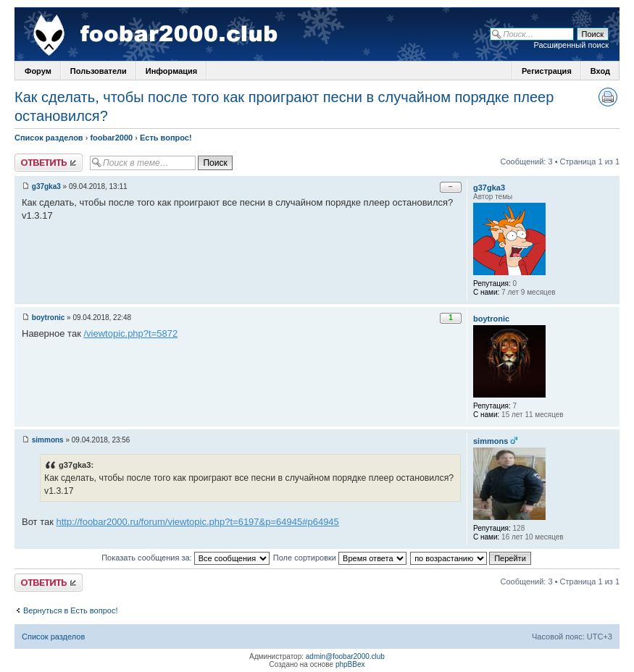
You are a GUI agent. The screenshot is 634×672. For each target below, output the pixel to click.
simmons (48, 440)
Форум (38, 71)
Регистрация (547, 71)
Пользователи (99, 71)
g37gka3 (46, 186)
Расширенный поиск (571, 45)
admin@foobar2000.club (345, 656)
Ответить (49, 163)
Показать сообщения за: (185, 558)
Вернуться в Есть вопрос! (70, 610)
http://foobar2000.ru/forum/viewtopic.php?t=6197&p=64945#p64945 (198, 522)
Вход (600, 71)
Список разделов (49, 138)
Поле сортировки (340, 558)
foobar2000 (111, 138)
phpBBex (350, 664)
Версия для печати (608, 97)
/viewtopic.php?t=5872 (130, 333)
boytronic (49, 318)
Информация (171, 71)
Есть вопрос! (166, 138)
